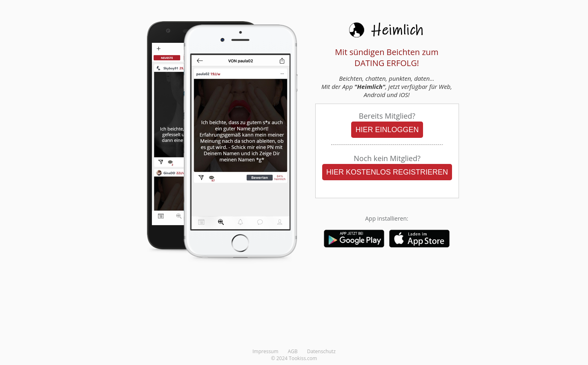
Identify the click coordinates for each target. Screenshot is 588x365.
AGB (293, 351)
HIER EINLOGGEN (387, 130)
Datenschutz (321, 351)
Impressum (265, 351)
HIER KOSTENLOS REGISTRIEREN (387, 172)
